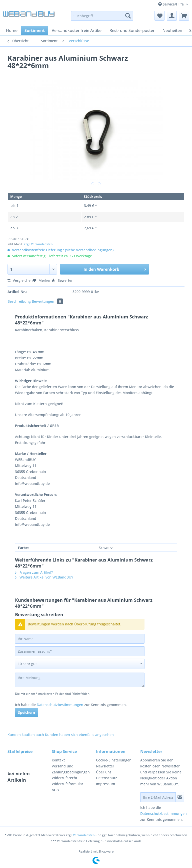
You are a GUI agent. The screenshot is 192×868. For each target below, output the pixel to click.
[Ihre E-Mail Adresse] (158, 797)
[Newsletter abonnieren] (180, 797)
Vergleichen (20, 280)
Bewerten (62, 280)
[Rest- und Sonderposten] (132, 30)
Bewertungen (47, 301)
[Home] (12, 30)
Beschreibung (19, 301)
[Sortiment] (35, 30)
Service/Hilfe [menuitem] (171, 4)
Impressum (105, 784)
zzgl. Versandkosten (38, 244)
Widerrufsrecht (64, 778)
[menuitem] (102, 18)
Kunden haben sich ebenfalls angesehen (79, 735)
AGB (55, 790)
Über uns (104, 772)
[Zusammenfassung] (80, 651)
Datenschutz (106, 778)
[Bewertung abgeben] (80, 664)
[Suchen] (128, 16)
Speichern (26, 712)
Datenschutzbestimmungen (60, 705)
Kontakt (58, 760)
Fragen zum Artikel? (34, 572)
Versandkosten (84, 835)
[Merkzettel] (159, 16)
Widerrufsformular (67, 784)
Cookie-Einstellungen (114, 760)
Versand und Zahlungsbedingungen (71, 769)
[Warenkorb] (184, 16)
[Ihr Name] (80, 639)
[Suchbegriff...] (102, 16)
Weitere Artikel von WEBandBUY (44, 577)
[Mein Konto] (172, 16)
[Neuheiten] (172, 30)
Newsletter (105, 766)
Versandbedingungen (94, 250)
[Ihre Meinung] (80, 680)
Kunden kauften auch (26, 735)
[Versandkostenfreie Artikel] (77, 30)
